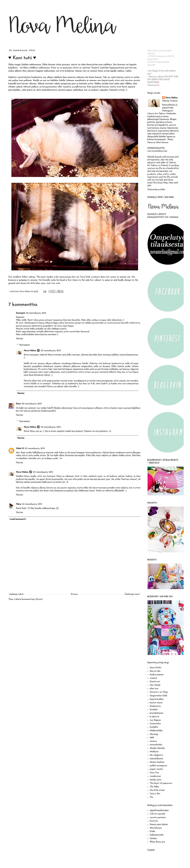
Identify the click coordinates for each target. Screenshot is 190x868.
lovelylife (154, 727)
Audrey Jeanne (157, 675)
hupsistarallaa (157, 699)
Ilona (18, 404)
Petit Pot (154, 773)
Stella (152, 831)
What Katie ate (157, 842)
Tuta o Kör (155, 794)
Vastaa (19, 339)
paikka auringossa (158, 766)
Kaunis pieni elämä (159, 824)
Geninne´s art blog (159, 692)
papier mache (156, 769)
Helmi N (20, 449)
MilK (152, 738)
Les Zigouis (155, 720)
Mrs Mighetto (156, 755)
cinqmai (153, 678)
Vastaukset (25, 345)
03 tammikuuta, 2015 (43, 472)
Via (151, 797)
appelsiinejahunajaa (159, 810)
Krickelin (154, 710)
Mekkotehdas (156, 731)
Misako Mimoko (157, 748)
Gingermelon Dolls (158, 696)
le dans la (154, 717)
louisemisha (155, 724)
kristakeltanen (157, 713)
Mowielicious (156, 828)
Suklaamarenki (157, 835)
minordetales (156, 745)
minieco (153, 741)
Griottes (154, 821)
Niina (19, 504)
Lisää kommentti (18, 519)
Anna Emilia (155, 668)
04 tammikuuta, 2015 (32, 504)
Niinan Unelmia (157, 762)
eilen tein (154, 689)
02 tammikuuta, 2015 (36, 313)
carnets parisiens (158, 817)
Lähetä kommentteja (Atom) (28, 599)
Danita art (155, 682)
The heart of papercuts (161, 783)
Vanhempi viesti (132, 594)
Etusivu (74, 594)
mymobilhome (156, 759)
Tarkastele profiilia (156, 190)
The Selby (154, 787)
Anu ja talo (155, 671)
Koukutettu (155, 706)
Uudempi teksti (16, 594)
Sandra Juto (156, 780)
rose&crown (155, 776)
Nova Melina (30, 351)
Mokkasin (154, 752)
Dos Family (155, 685)
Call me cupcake (157, 814)
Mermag (154, 734)
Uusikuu (153, 838)
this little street (157, 790)
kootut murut (156, 703)
